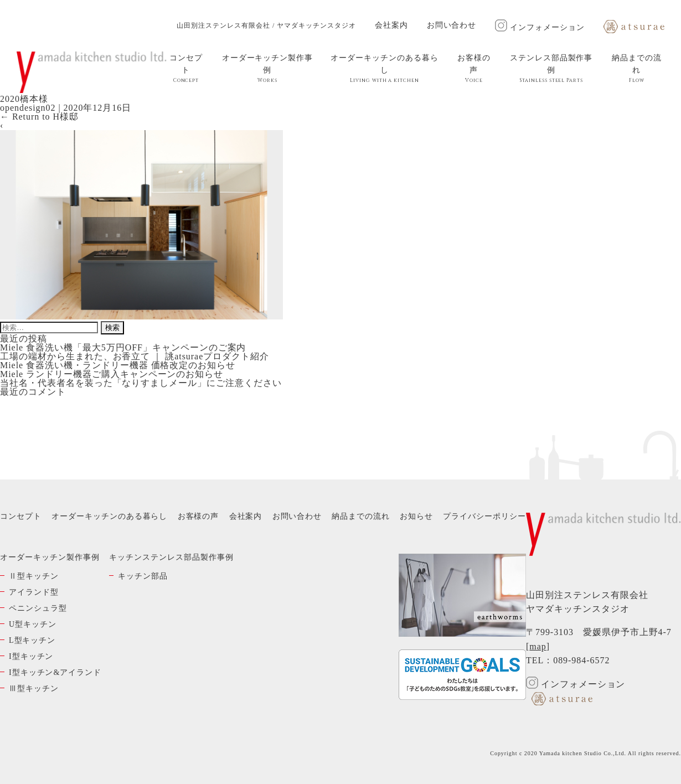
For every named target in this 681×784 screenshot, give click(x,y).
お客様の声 (474, 69)
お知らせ (416, 516)
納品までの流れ (637, 69)
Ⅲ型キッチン (34, 688)
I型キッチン (31, 656)
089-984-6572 (581, 660)
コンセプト (186, 69)
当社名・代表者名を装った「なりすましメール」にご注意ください (141, 383)
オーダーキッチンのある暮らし (385, 69)
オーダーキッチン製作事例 (267, 69)
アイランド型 (34, 592)
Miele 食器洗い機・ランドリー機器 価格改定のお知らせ (118, 365)
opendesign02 (28, 108)
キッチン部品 (143, 576)
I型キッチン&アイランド (55, 672)
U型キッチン (33, 624)
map (538, 646)
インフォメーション (540, 27)
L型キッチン (32, 640)
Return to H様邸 (39, 117)
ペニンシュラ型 (38, 608)
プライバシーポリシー (484, 516)
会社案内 (391, 25)
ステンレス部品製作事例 (551, 69)
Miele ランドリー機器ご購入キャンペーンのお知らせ (112, 374)
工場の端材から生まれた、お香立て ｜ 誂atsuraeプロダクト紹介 (135, 356)
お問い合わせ (452, 25)
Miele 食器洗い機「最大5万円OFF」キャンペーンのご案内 (123, 347)
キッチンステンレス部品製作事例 (171, 557)
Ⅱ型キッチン (34, 576)
